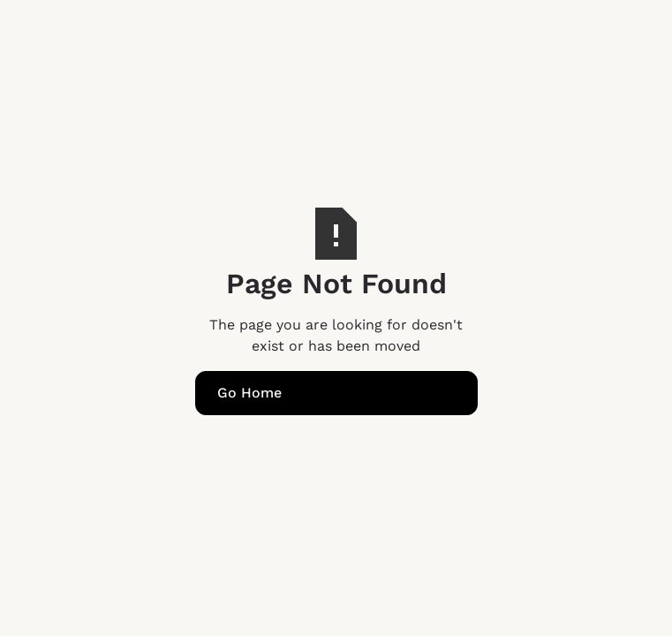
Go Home (249, 393)
